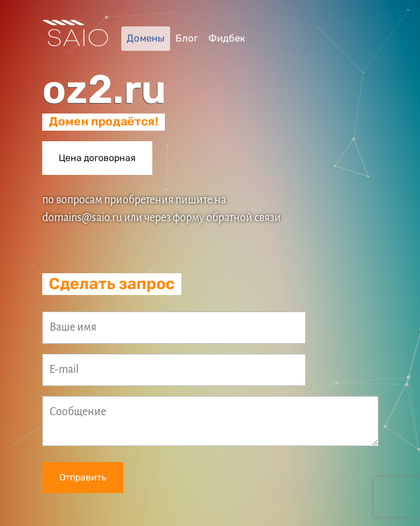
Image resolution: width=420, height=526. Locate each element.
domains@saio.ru (82, 218)
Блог (187, 38)
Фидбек (227, 38)
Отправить (83, 477)
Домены (146, 38)
